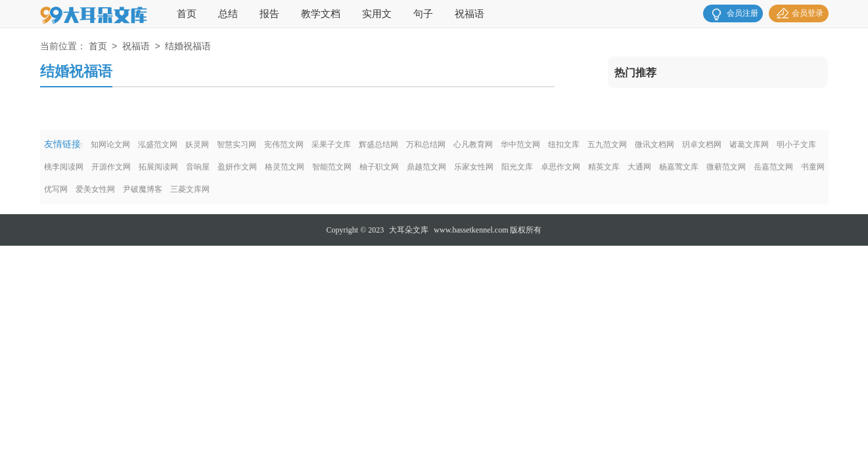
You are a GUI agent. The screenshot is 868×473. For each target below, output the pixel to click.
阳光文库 (517, 167)
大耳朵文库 (409, 230)
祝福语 (469, 14)
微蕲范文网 (726, 167)
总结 (228, 14)
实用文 (377, 14)
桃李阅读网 (64, 167)
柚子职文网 (379, 167)
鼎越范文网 (426, 167)
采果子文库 (331, 145)
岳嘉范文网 (773, 167)
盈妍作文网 (237, 167)
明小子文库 (796, 145)
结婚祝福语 (188, 47)
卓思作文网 (560, 167)
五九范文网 (607, 145)
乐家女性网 (474, 167)
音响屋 (198, 167)
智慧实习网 (237, 145)
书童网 (813, 167)
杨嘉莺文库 (679, 167)
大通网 (639, 167)
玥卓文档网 (702, 145)
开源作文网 (111, 167)
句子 (423, 14)
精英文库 (604, 167)
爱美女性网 (95, 189)
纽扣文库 (564, 145)
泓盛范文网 (158, 145)
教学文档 (321, 14)
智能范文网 (332, 167)
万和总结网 (426, 145)
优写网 (56, 189)
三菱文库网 (190, 189)
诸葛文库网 (749, 145)
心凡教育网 (473, 145)
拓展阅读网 (158, 167)
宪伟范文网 (284, 145)
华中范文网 (520, 145)
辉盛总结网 (378, 145)
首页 (187, 14)
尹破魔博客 (143, 189)
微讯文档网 (654, 145)
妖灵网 (197, 145)
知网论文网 (110, 145)
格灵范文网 (285, 167)
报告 (269, 14)
